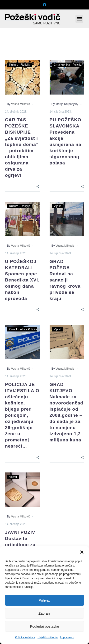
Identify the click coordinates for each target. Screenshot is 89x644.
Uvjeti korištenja (48, 637)
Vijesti (58, 206)
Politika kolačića (25, 637)
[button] (82, 552)
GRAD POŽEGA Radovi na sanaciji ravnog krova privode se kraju (65, 280)
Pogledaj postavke (44, 626)
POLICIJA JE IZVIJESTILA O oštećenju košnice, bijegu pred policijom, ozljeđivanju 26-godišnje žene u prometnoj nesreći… (22, 415)
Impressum (67, 637)
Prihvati (44, 600)
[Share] (38, 186)
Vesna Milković (21, 104)
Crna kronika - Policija (68, 65)
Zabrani (44, 613)
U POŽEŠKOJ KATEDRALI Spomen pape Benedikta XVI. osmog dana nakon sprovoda (22, 280)
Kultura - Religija (20, 65)
